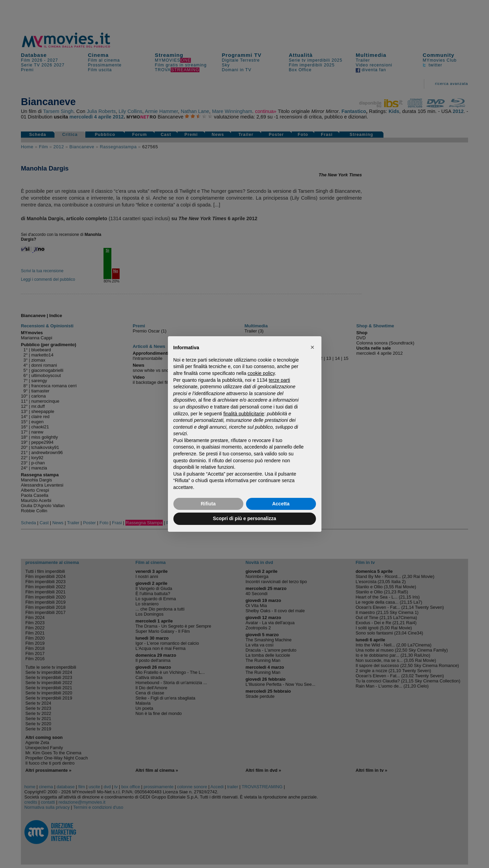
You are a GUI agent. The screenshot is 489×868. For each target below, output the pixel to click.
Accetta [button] (281, 504)
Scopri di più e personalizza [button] (244, 518)
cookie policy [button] (261, 373)
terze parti (279, 380)
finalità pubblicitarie (244, 414)
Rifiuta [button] (208, 504)
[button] (313, 347)
